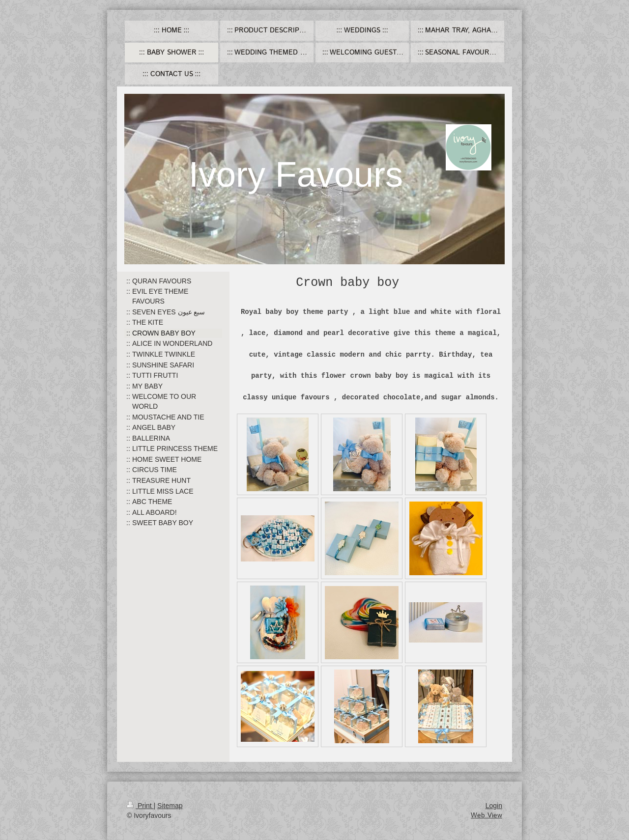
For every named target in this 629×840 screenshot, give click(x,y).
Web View (486, 815)
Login (494, 806)
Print (140, 806)
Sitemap (170, 806)
